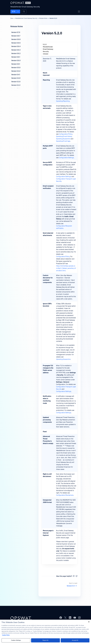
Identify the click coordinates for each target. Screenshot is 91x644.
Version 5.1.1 (72, 586)
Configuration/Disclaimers (65, 495)
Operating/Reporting (63, 101)
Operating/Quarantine (63, 139)
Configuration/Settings (66, 158)
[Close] (89, 622)
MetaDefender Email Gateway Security (25, 7)
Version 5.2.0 (53, 18)
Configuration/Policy (66, 134)
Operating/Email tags (63, 141)
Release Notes (43, 18)
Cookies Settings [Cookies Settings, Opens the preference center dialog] (16, 640)
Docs (12, 18)
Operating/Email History (64, 136)
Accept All (75, 640)
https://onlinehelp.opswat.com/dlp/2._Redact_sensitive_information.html (66, 268)
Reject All (45, 640)
